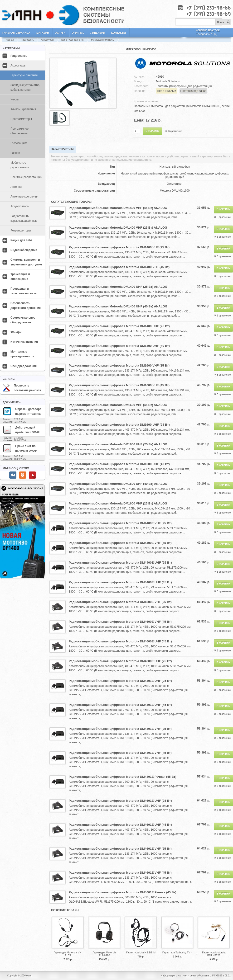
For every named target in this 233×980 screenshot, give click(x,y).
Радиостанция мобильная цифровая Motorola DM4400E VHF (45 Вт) (120, 543)
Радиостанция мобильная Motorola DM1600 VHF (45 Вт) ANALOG (118, 405)
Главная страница (16, 33)
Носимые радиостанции (26, 177)
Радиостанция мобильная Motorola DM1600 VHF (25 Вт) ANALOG (118, 503)
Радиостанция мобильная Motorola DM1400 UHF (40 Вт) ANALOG (118, 306)
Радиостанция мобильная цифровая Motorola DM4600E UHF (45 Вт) (120, 641)
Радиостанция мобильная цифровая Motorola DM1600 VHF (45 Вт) (119, 385)
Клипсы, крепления (23, 109)
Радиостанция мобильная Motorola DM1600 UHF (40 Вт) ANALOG (118, 484)
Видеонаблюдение (24, 250)
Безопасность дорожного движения (26, 306)
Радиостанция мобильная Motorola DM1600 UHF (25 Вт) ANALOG (118, 444)
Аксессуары (47, 40)
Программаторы (21, 119)
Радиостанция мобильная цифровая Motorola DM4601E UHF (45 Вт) (120, 825)
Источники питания (24, 342)
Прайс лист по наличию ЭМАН (20, 448)
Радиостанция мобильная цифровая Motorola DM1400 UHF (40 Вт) (119, 346)
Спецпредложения (24, 366)
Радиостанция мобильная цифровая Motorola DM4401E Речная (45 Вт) (122, 777)
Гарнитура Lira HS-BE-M (141, 952)
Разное (15, 153)
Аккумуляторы (20, 206)
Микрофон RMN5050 (103, 40)
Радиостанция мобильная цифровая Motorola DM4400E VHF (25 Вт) (120, 523)
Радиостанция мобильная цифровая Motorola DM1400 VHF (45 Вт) (119, 267)
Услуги (60, 33)
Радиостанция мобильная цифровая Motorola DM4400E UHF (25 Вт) (120, 563)
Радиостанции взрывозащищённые (24, 218)
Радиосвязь (27, 40)
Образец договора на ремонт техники (22, 411)
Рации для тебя (21, 240)
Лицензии (98, 33)
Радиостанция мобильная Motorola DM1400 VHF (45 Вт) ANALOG (118, 208)
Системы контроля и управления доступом (26, 262)
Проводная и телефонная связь (24, 291)
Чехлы (15, 99)
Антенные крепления (24, 197)
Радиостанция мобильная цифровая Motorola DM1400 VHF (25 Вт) (119, 247)
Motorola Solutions (168, 81)
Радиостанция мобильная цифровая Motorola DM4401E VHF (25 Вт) (120, 729)
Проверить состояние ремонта (22, 388)
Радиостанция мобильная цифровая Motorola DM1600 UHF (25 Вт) (119, 425)
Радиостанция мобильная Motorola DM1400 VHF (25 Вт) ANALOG (118, 228)
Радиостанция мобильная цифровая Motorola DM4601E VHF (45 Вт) (120, 873)
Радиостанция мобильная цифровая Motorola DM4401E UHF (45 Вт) (120, 705)
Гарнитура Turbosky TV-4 (177, 952)
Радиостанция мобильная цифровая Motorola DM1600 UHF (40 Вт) (119, 464)
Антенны (16, 187)
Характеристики (62, 149)
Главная (9, 40)
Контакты (119, 33)
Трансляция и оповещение (20, 277)
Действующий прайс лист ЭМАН (21, 430)
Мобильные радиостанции (20, 165)
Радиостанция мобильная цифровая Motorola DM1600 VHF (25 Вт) (119, 365)
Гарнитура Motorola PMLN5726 (214, 954)
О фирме (78, 33)
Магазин (43, 33)
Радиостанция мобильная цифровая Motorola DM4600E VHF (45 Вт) (120, 622)
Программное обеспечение (19, 131)
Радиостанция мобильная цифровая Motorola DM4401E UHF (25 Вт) (120, 681)
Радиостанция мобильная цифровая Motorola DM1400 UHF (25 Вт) (119, 326)
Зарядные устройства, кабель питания (25, 87)
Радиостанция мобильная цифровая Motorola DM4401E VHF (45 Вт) (120, 753)
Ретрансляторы (21, 231)
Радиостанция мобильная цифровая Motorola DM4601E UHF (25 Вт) (120, 801)
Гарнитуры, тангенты (73, 40)
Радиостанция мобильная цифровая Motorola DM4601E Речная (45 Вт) (122, 892)
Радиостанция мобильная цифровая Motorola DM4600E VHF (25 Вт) (120, 602)
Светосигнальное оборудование (23, 320)
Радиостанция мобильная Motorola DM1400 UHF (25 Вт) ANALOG (118, 287)
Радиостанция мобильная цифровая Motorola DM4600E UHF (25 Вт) (120, 661)
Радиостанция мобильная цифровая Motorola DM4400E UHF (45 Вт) (120, 582)
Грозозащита (19, 143)
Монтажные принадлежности (22, 354)
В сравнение (175, 131)
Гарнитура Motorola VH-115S (68, 954)
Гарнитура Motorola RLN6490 (104, 954)
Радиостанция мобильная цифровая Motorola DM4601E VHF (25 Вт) (120, 849)
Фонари (16, 332)
